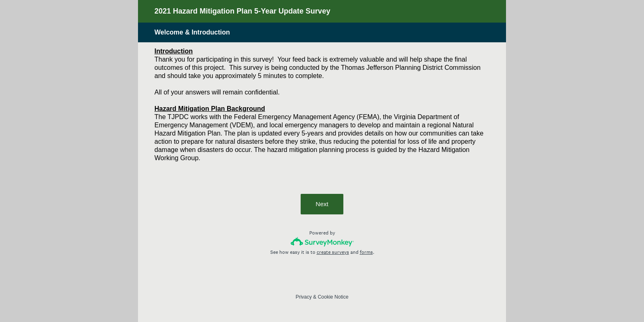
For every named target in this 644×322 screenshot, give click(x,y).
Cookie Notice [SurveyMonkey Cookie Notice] (333, 297)
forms (366, 252)
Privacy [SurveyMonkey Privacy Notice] (304, 297)
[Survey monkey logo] (322, 242)
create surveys (333, 252)
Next (322, 204)
